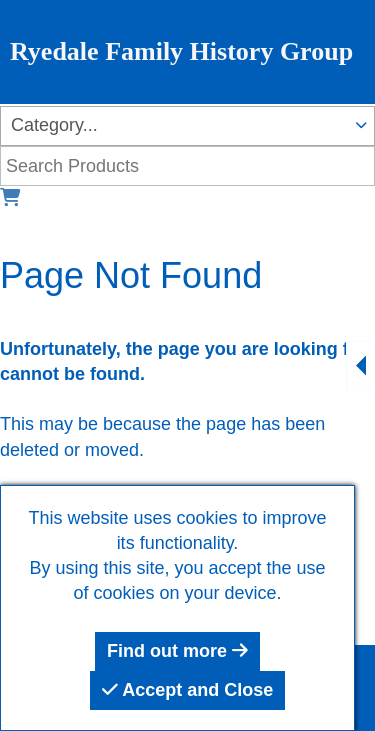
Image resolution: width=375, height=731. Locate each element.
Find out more (177, 651)
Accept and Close (187, 690)
